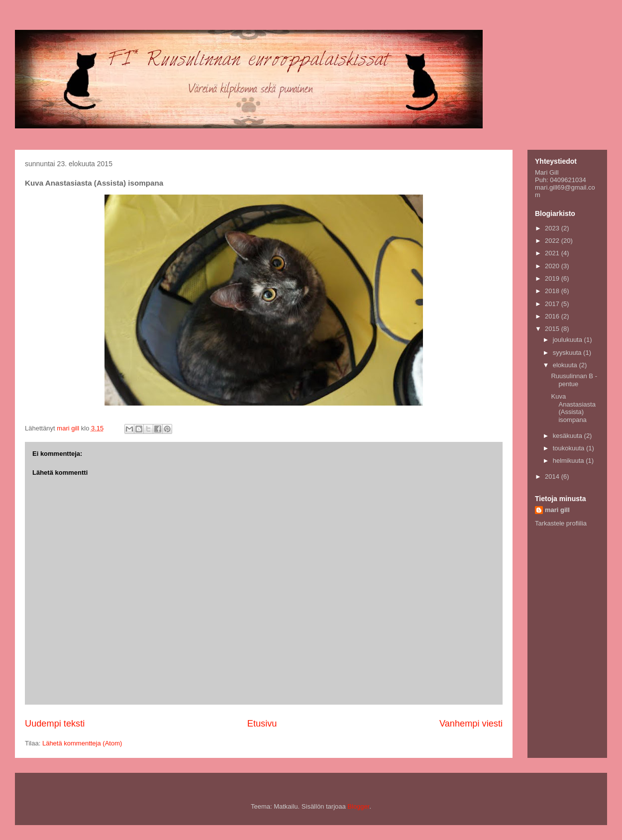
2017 (553, 304)
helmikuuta (569, 461)
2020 (553, 266)
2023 (553, 228)
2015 (553, 329)
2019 (553, 278)
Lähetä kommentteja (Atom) (82, 743)
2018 (553, 291)
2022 (553, 241)
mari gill (557, 510)
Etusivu (262, 724)
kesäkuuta (569, 436)
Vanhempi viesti (471, 724)
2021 (553, 253)
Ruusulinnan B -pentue (574, 380)
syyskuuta (568, 353)
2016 (553, 316)
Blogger (358, 806)
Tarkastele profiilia (561, 523)
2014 (553, 476)
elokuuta (566, 365)
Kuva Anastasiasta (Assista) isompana (573, 408)
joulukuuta (569, 340)
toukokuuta (570, 448)
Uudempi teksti (55, 724)
